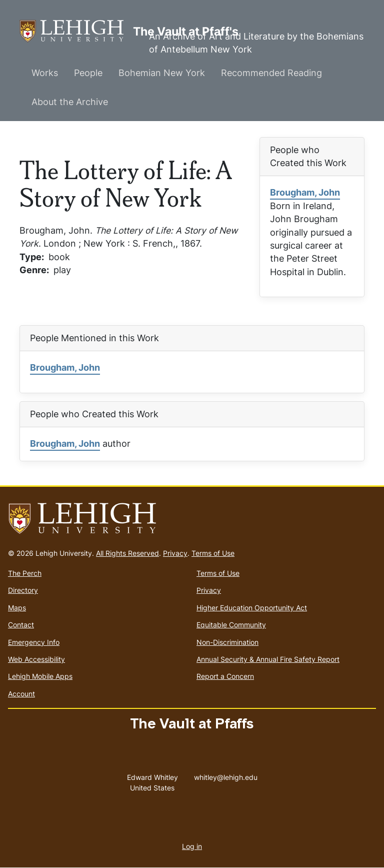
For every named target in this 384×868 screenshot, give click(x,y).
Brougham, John (305, 192)
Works (45, 73)
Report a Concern (225, 676)
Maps (17, 608)
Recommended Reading (271, 73)
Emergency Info (34, 642)
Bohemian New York (162, 73)
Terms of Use (213, 553)
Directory (23, 590)
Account (21, 694)
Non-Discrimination (227, 642)
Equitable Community (231, 625)
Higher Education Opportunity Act (252, 608)
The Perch (25, 573)
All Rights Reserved (127, 553)
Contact (21, 625)
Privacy (175, 553)
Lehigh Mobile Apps (40, 676)
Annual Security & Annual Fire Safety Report (268, 659)
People (88, 73)
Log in (192, 846)
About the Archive (70, 102)
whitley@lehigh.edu (226, 775)
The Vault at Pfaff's (76, 31)
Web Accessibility (36, 659)
